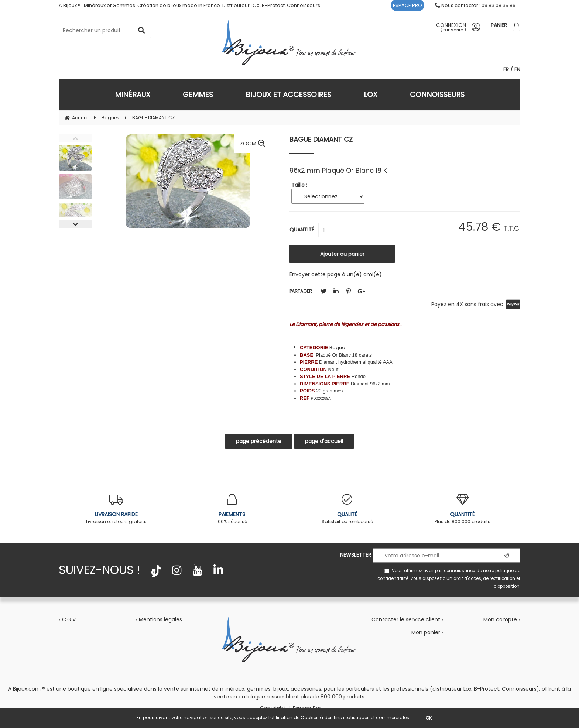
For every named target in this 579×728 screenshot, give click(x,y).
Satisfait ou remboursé (347, 509)
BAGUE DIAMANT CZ (321, 139)
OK (429, 718)
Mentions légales (160, 619)
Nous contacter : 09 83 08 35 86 (475, 5)
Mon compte (500, 619)
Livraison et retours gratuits (117, 509)
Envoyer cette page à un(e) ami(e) (336, 274)
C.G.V (69, 619)
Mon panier (426, 632)
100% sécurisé (232, 509)
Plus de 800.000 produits (463, 509)
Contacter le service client (406, 619)
